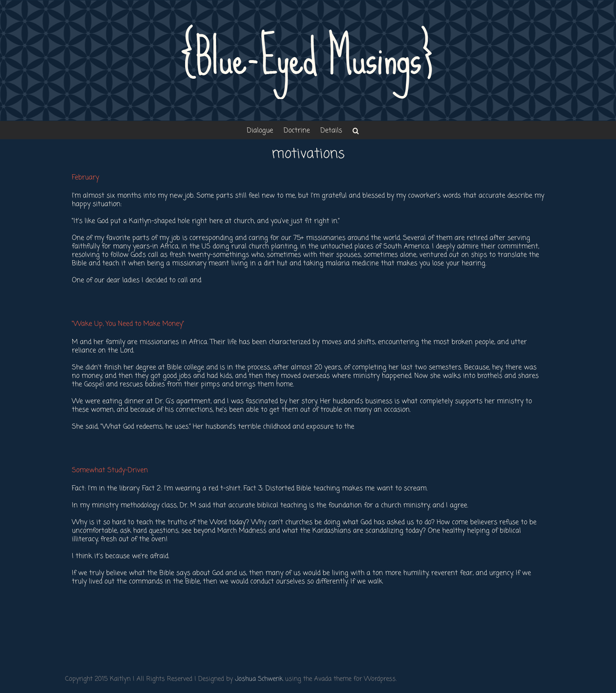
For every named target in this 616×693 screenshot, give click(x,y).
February (85, 178)
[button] (356, 130)
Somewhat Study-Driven (110, 470)
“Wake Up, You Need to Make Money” (128, 324)
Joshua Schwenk (259, 679)
